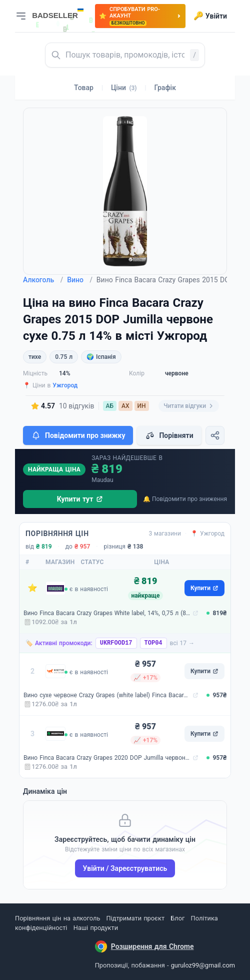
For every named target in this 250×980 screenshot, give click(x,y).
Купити (204, 588)
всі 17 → (182, 643)
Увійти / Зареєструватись (125, 868)
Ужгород (65, 385)
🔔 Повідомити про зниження (185, 499)
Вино (80, 280)
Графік (165, 88)
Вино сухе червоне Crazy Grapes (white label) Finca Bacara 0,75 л (107, 695)
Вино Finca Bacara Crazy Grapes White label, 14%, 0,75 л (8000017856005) (107, 613)
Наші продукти (96, 928)
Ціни (124, 88)
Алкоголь (43, 280)
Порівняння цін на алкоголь (57, 918)
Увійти (210, 16)
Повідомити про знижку (78, 435)
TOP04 (153, 643)
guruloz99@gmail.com (203, 965)
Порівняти (169, 435)
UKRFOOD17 (116, 643)
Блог (177, 918)
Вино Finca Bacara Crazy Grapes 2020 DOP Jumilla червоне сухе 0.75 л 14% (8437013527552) (107, 758)
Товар (84, 88)
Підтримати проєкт (135, 918)
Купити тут (80, 499)
